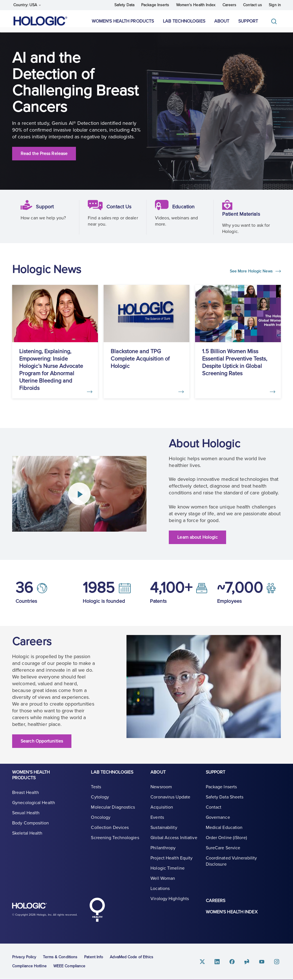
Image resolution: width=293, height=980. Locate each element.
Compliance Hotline (29, 965)
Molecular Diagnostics (113, 811)
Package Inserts (155, 5)
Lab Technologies (184, 21)
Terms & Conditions (60, 956)
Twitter (210, 961)
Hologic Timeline (168, 872)
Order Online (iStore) (226, 842)
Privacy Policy (24, 956)
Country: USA (27, 5)
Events (157, 822)
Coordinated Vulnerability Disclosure (231, 865)
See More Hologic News (252, 277)
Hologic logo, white (40, 907)
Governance (218, 822)
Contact (214, 811)
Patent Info (94, 956)
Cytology (100, 801)
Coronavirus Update (170, 801)
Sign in (275, 5)
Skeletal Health (27, 837)
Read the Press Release (44, 159)
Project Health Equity (171, 862)
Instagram (277, 961)
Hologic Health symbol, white (97, 909)
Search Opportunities (42, 743)
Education (185, 212)
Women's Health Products (123, 21)
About (222, 21)
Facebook (237, 961)
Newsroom (161, 791)
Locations (160, 893)
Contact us (252, 5)
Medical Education (224, 832)
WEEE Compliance (69, 965)
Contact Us (120, 212)
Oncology (101, 822)
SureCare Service (223, 852)
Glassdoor (250, 961)
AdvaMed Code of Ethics (132, 956)
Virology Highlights (170, 903)
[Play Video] (79, 496)
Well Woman (163, 883)
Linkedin (223, 961)
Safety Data (124, 5)
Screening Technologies (115, 842)
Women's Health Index (196, 5)
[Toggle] (275, 21)
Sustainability (164, 832)
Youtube (264, 961)
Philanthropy (163, 852)
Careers (229, 5)
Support (248, 21)
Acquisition (162, 811)
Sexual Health (26, 817)
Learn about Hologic (197, 539)
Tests (96, 791)
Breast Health (26, 797)
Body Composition (31, 827)
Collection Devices (110, 832)
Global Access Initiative (174, 842)
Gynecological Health (34, 807)
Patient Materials (243, 220)
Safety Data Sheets (225, 801)
